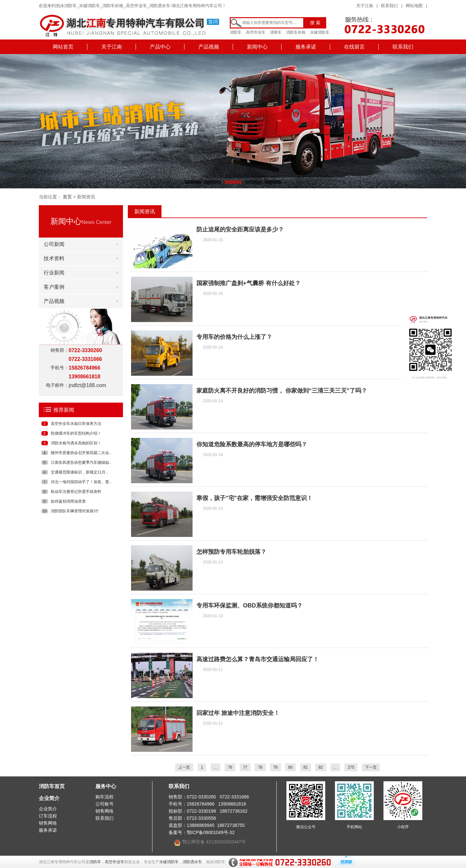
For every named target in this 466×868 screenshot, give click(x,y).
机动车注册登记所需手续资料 (76, 492)
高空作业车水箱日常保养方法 (76, 424)
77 (245, 767)
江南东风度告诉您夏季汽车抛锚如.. (81, 462)
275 (351, 767)
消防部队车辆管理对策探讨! (75, 511)
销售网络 (48, 823)
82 (321, 767)
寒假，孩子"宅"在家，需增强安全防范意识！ (255, 498)
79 (275, 767)
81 (306, 767)
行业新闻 (54, 273)
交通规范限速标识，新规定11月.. (79, 472)
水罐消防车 (320, 32)
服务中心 (106, 786)
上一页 (184, 767)
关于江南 (365, 6)
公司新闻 (54, 244)
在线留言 (354, 47)
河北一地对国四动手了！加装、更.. (81, 482)
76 (230, 767)
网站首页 (63, 47)
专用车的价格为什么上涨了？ (234, 337)
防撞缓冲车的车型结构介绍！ (76, 433)
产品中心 (160, 47)
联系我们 (389, 6)
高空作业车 (256, 32)
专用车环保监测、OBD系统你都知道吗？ (250, 606)
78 (260, 767)
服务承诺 (306, 47)
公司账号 (105, 804)
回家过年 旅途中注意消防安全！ (238, 713)
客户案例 (54, 287)
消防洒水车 (192, 862)
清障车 (276, 32)
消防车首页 (52, 786)
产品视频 (209, 47)
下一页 (371, 767)
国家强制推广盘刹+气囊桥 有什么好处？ (249, 283)
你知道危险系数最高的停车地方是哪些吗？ (252, 444)
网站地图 (414, 6)
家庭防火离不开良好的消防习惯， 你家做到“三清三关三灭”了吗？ (282, 391)
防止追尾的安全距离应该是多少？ (240, 229)
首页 (67, 197)
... (216, 767)
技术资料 (54, 258)
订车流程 (48, 816)
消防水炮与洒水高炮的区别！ (76, 443)
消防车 (236, 32)
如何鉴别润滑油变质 (68, 501)
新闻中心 (257, 47)
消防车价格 (296, 32)
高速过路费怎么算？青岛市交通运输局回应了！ (258, 659)
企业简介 (49, 798)
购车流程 (105, 797)
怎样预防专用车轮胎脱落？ (231, 552)
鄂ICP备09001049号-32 (211, 832)
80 (290, 767)
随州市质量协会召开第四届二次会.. (81, 453)
